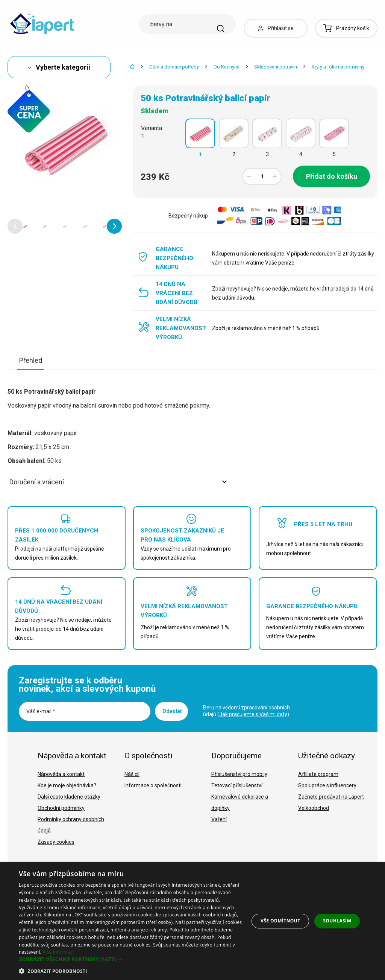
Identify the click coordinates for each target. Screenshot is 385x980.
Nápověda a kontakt (61, 774)
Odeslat (172, 711)
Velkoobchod (314, 808)
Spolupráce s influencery (327, 785)
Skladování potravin (276, 67)
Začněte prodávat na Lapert (331, 797)
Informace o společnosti (153, 785)
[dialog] (192, 921)
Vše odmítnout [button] (280, 921)
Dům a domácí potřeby (174, 67)
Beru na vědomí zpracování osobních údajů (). (247, 711)
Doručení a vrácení (118, 482)
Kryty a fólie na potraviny (338, 67)
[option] (25, 226)
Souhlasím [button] (337, 921)
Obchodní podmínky (61, 808)
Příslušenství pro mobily (239, 774)
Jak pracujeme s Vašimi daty (253, 714)
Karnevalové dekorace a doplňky (240, 802)
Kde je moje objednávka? (67, 785)
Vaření (219, 819)
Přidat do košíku (332, 176)
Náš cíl (132, 774)
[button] (15, 226)
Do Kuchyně (227, 67)
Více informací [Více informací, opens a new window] (58, 952)
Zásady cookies (56, 842)
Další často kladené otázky (69, 797)
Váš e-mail (41, 711)
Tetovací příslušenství (237, 785)
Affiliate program (318, 774)
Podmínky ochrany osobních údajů (71, 825)
